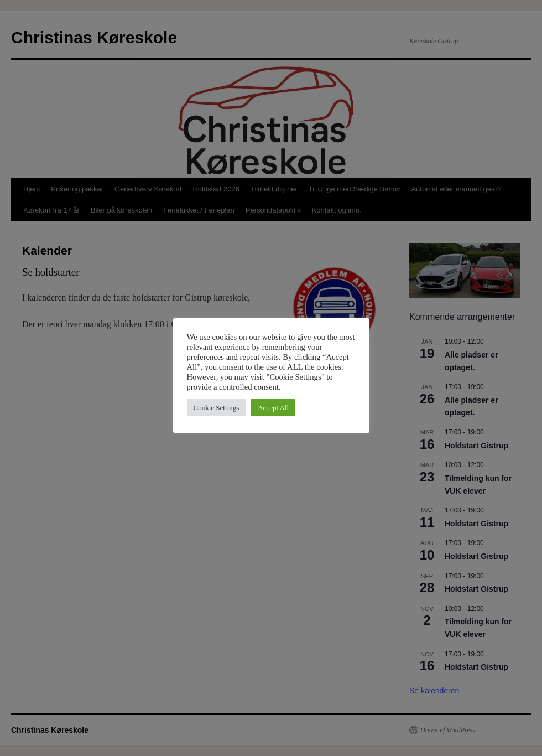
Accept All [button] (273, 408)
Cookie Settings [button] (217, 408)
